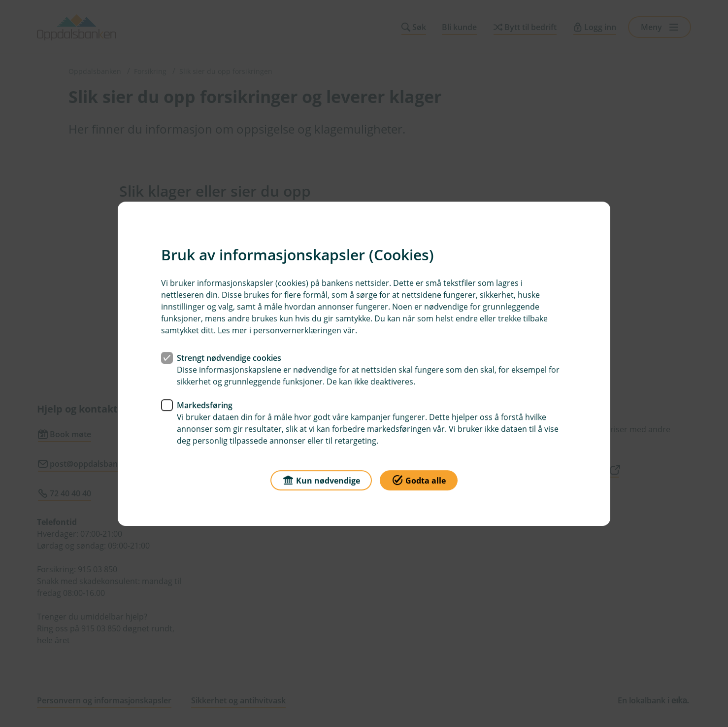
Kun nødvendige (321, 479)
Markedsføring (205, 405)
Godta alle (419, 479)
